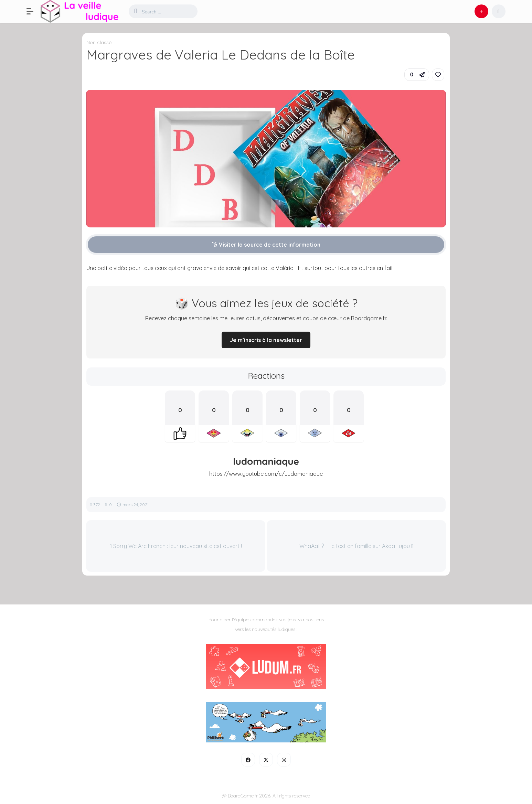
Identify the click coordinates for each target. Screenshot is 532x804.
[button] (33, 11)
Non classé (99, 42)
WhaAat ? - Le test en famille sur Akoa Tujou (356, 546)
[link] (438, 75)
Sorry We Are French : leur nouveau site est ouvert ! (176, 546)
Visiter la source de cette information (266, 245)
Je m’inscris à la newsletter (266, 340)
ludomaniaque (266, 461)
